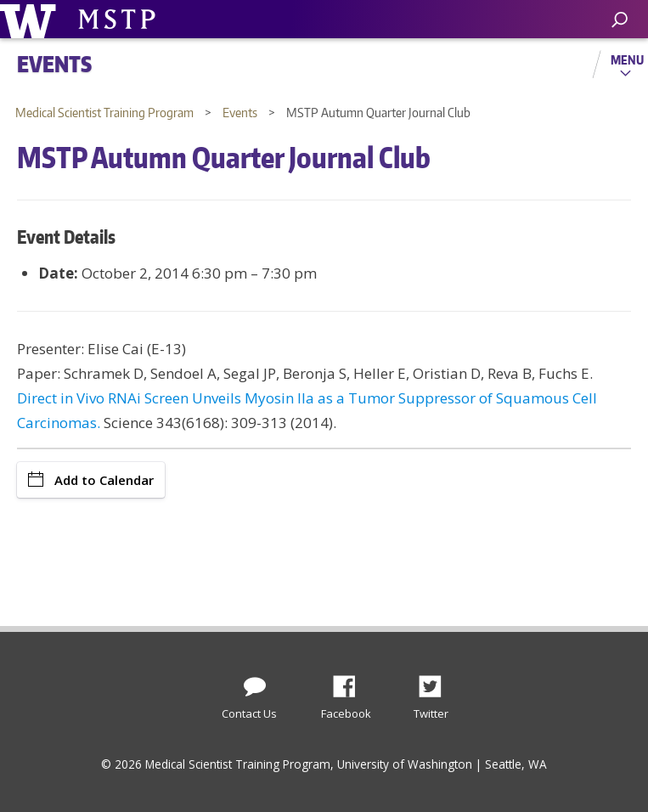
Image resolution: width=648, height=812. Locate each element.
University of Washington (31, 19)
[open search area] (620, 20)
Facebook (351, 682)
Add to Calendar (91, 480)
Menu (627, 59)
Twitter (437, 682)
